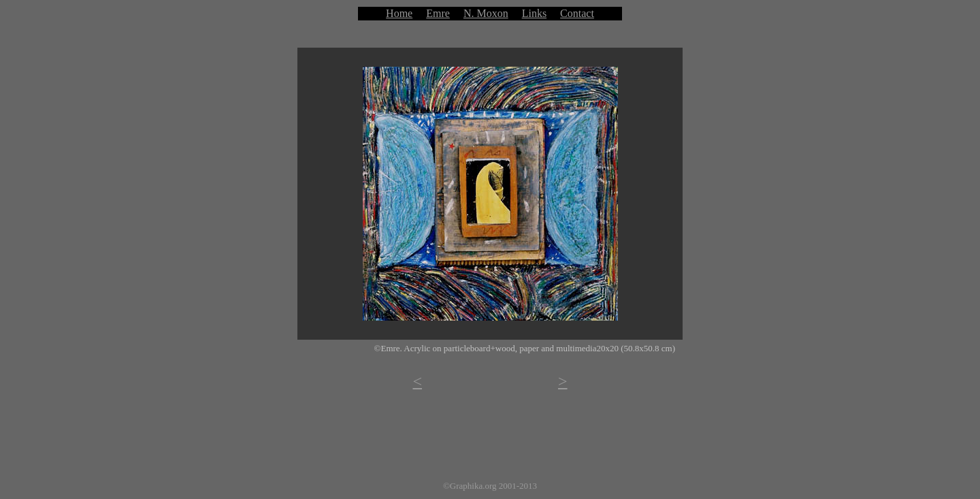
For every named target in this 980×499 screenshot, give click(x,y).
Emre (438, 13)
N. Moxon (486, 13)
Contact (577, 13)
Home (399, 13)
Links (534, 13)
